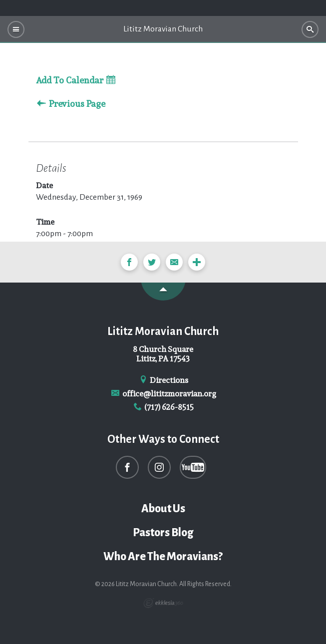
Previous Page (71, 104)
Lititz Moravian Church (163, 29)
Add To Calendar (76, 81)
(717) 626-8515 (163, 407)
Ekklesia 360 (163, 603)
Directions (163, 380)
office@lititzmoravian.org (163, 394)
